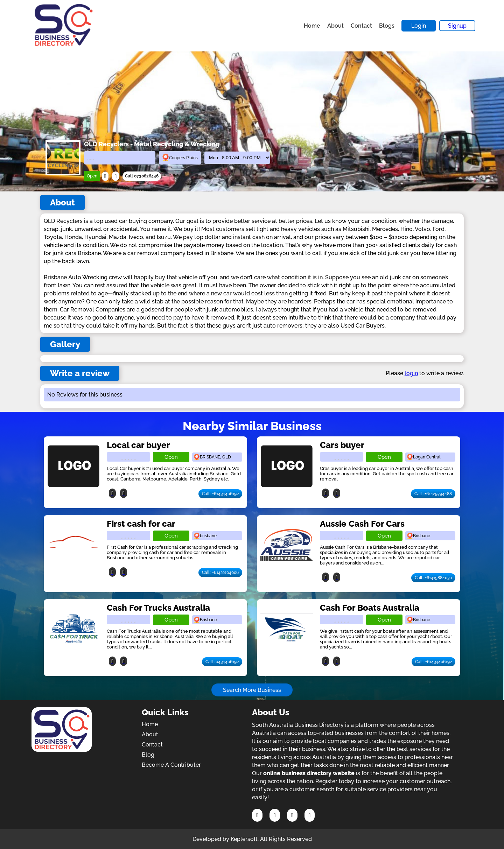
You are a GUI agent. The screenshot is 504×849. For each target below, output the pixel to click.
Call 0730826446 (142, 176)
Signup (457, 26)
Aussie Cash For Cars (362, 524)
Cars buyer (342, 445)
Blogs (387, 26)
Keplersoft (244, 839)
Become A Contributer (171, 765)
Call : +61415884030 (433, 578)
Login (419, 26)
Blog (148, 755)
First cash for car (141, 524)
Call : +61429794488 (433, 494)
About (335, 26)
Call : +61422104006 (220, 573)
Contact (361, 26)
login (411, 373)
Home (312, 26)
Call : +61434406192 (220, 494)
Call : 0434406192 (222, 662)
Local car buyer (138, 445)
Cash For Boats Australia (370, 608)
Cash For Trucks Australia (158, 608)
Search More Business (252, 690)
